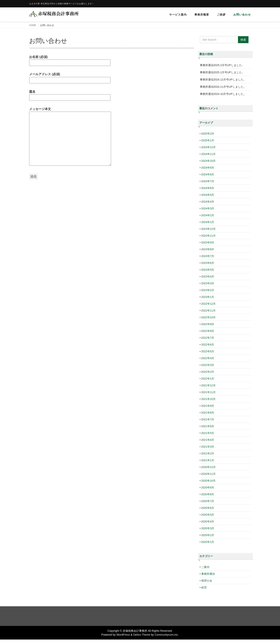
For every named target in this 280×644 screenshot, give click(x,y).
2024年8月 (208, 174)
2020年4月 (208, 521)
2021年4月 (208, 440)
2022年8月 (208, 331)
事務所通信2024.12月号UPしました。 (223, 80)
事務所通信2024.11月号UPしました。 (223, 87)
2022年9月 (208, 324)
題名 (70, 95)
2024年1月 (208, 222)
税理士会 (207, 581)
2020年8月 (208, 494)
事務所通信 (208, 574)
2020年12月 (209, 467)
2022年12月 (209, 304)
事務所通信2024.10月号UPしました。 (223, 94)
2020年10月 (209, 481)
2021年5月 (208, 433)
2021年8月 (208, 413)
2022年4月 (208, 358)
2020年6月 (208, 508)
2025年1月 (208, 140)
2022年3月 (208, 365)
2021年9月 (208, 406)
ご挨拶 (221, 15)
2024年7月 (208, 181)
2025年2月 (208, 134)
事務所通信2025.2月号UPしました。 (222, 65)
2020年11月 (209, 474)
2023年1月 (208, 297)
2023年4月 (208, 276)
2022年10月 (209, 317)
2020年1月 (208, 542)
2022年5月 (208, 351)
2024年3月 (208, 208)
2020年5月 (208, 515)
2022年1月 (208, 379)
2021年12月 (209, 385)
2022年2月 (208, 372)
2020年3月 (208, 528)
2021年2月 (208, 453)
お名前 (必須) (70, 60)
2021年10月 (209, 399)
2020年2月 (208, 535)
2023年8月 (208, 249)
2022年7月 (208, 338)
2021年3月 (208, 447)
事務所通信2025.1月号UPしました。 (222, 72)
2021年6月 (208, 426)
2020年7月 (208, 501)
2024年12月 (209, 147)
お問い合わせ (242, 15)
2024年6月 (208, 188)
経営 (204, 587)
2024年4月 (208, 202)
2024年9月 (208, 168)
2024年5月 (208, 195)
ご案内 (205, 567)
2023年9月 (208, 242)
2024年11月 (209, 154)
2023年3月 (208, 283)
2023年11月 (209, 236)
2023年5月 (208, 270)
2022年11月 (209, 311)
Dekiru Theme (142, 635)
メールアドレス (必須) (70, 77)
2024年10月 (209, 161)
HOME (33, 25)
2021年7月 (208, 419)
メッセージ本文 (70, 137)
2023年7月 (208, 256)
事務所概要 (202, 15)
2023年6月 (208, 263)
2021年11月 (209, 392)
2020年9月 (208, 487)
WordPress (123, 635)
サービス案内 (178, 15)
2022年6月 (208, 345)
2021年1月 (208, 460)
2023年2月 (208, 290)
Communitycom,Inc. (167, 635)
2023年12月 (209, 229)
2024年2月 (208, 215)
